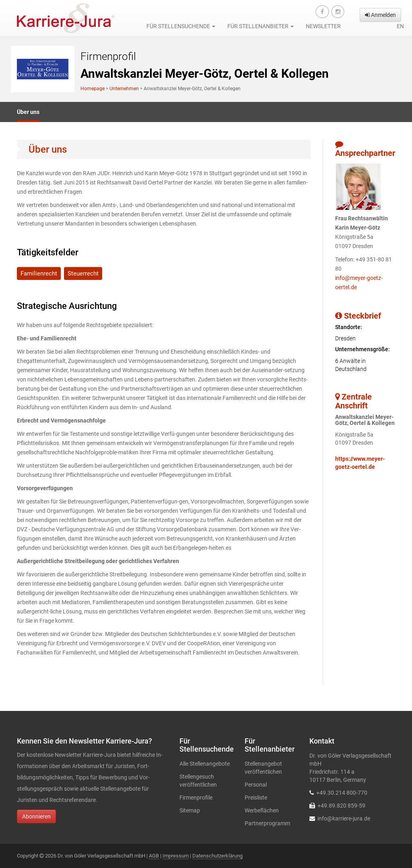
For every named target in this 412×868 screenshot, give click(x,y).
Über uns (28, 112)
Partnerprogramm (267, 823)
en (400, 26)
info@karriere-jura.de (344, 818)
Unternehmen (124, 89)
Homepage (93, 89)
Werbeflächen (262, 810)
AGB (154, 856)
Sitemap (190, 810)
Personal (256, 785)
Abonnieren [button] (36, 816)
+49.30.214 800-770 (342, 793)
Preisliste (256, 798)
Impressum (176, 856)
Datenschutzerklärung (217, 856)
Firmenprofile (196, 798)
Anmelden (380, 15)
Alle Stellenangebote (205, 764)
